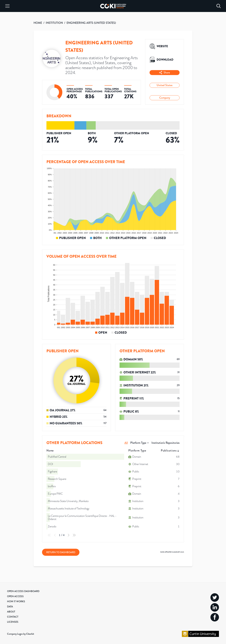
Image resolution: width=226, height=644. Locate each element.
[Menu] (7, 6)
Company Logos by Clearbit (21, 634)
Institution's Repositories (166, 443)
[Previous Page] (55, 535)
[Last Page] (74, 535)
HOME (38, 23)
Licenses (13, 622)
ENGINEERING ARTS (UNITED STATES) (91, 23)
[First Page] (49, 535)
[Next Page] (69, 535)
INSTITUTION (54, 23)
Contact (13, 617)
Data (10, 606)
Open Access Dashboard (23, 591)
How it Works (16, 601)
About (11, 612)
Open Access (15, 596)
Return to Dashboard (61, 552)
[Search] (219, 6)
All (126, 443)
